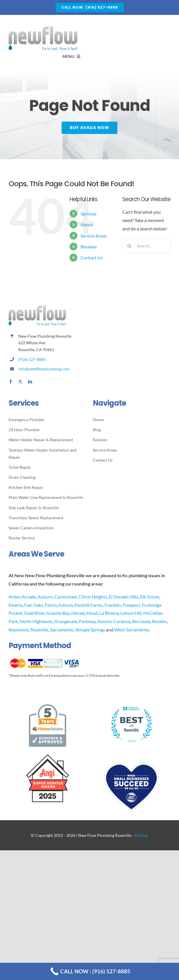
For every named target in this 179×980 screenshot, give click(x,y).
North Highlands (36, 621)
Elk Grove (150, 597)
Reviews (89, 247)
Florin (51, 605)
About (87, 224)
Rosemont (19, 630)
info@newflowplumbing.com (44, 369)
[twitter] (20, 382)
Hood (92, 613)
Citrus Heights (93, 597)
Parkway (87, 621)
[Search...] (146, 246)
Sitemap (141, 835)
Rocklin (159, 621)
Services (88, 214)
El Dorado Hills (124, 597)
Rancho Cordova (114, 621)
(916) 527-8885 (32, 359)
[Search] (129, 246)
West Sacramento (132, 630)
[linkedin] (30, 382)
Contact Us (92, 257)
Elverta (16, 605)
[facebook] (11, 382)
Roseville (40, 630)
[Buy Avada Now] (89, 128)
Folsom (66, 605)
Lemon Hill (131, 613)
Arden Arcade (22, 597)
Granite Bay (58, 613)
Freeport (131, 605)
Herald (78, 613)
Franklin (113, 605)
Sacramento (62, 630)
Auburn (45, 597)
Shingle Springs (90, 630)
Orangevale (66, 621)
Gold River (34, 613)
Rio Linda (141, 621)
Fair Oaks (34, 605)
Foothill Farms (89, 605)
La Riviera (109, 613)
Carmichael (66, 597)
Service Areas (94, 236)
